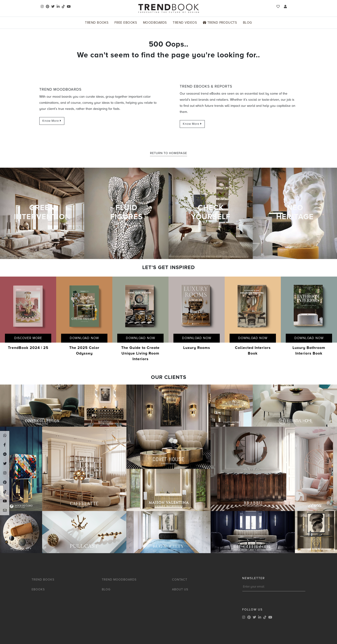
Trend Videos (185, 23)
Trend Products (220, 23)
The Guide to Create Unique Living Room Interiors (140, 353)
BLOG (106, 589)
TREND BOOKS (43, 580)
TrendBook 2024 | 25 (28, 348)
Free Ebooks (126, 23)
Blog (247, 23)
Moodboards (155, 23)
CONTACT (180, 580)
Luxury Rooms (197, 348)
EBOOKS (38, 589)
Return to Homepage (168, 153)
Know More (52, 121)
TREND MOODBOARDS (119, 580)
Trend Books (97, 23)
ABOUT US (180, 589)
